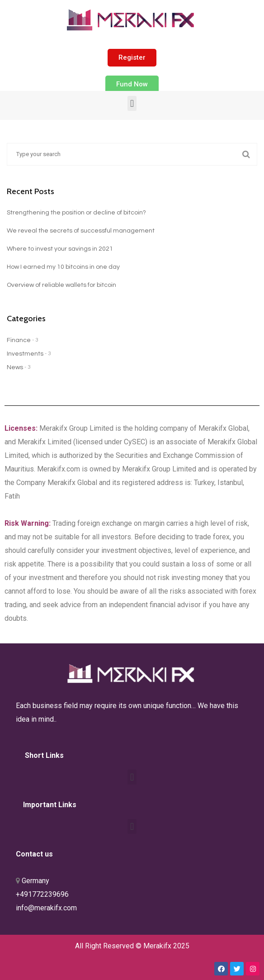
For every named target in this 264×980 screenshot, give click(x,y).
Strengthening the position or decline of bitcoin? (76, 213)
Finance (19, 340)
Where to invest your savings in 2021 (60, 249)
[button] (132, 58)
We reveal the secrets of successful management (81, 231)
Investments (25, 354)
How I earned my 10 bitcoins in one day (63, 267)
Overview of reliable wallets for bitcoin (61, 285)
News (15, 367)
